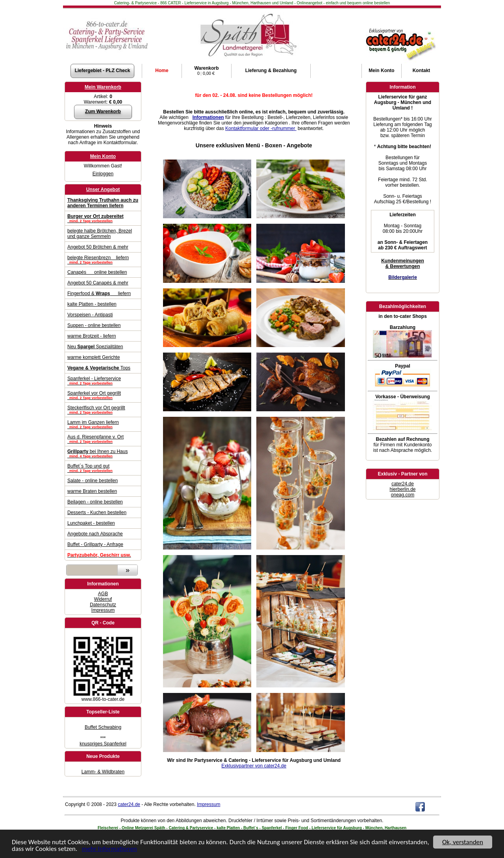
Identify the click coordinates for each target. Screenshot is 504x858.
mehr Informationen (109, 849)
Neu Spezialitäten (95, 347)
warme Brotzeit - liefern (92, 336)
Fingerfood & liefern (99, 293)
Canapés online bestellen (97, 272)
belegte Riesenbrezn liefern (103, 260)
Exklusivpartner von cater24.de (254, 766)
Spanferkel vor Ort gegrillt (103, 395)
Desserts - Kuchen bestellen (97, 513)
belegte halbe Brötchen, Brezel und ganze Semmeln (100, 234)
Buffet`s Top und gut (103, 468)
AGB (103, 594)
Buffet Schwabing (103, 727)
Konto (381, 71)
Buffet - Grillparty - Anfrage (95, 544)
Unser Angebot (103, 189)
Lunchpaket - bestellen (91, 523)
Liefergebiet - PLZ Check (103, 71)
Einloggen (103, 174)
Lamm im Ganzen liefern (103, 424)
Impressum (103, 610)
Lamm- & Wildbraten (103, 772)
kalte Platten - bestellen (92, 304)
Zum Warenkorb (103, 111)
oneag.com (403, 495)
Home (162, 71)
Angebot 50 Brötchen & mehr (98, 247)
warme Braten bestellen (92, 491)
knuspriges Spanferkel (103, 744)
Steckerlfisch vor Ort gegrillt (103, 410)
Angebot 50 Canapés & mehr (98, 283)
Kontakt (422, 71)
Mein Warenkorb (103, 87)
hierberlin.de (402, 489)
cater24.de (403, 484)
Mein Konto (103, 156)
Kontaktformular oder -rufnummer (261, 128)
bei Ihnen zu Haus (103, 453)
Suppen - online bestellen (94, 325)
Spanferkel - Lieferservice (103, 381)
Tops (99, 368)
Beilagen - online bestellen (95, 502)
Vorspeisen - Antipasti (90, 315)
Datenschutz (103, 605)
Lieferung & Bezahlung (271, 71)
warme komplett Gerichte (94, 357)
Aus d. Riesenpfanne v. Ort (103, 439)
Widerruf (103, 599)
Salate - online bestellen (93, 481)
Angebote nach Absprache (95, 534)
